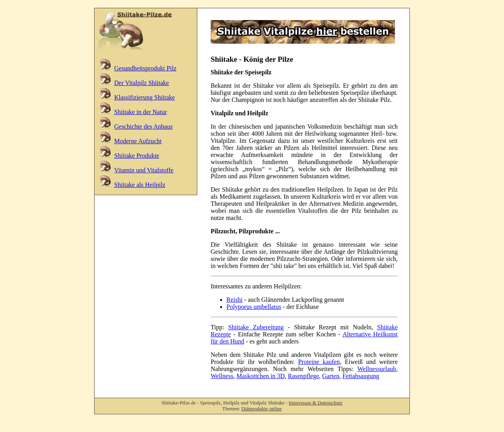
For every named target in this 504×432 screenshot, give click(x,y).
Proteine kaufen (319, 362)
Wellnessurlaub (377, 369)
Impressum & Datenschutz (315, 403)
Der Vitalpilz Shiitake (142, 83)
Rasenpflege (303, 376)
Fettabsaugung (361, 376)
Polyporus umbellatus (254, 307)
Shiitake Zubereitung (256, 327)
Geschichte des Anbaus (143, 126)
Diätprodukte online (262, 409)
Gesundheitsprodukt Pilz (145, 68)
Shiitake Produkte (137, 156)
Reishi (234, 300)
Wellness (222, 376)
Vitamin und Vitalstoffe (144, 170)
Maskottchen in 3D (260, 376)
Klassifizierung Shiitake (145, 97)
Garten (331, 376)
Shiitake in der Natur (141, 112)
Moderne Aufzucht (138, 141)
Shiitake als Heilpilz (140, 185)
